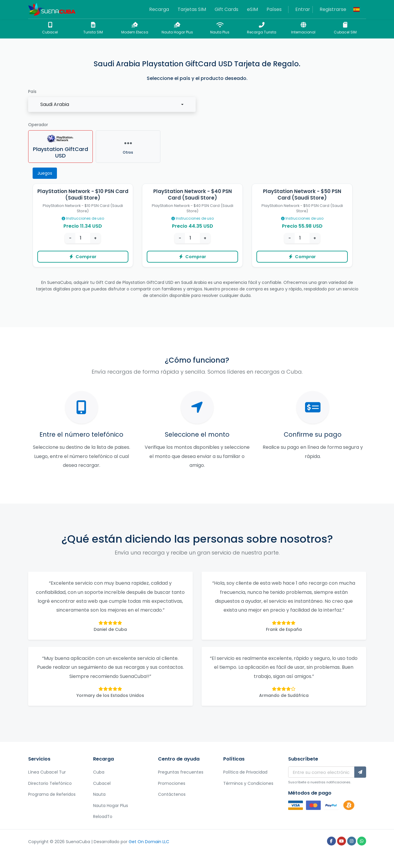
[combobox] (112, 105)
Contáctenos (172, 794)
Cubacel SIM (345, 28)
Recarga (159, 9)
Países (274, 9)
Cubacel (50, 28)
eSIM (252, 9)
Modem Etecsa (135, 28)
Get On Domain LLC (149, 842)
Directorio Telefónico (50, 783)
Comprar (83, 257)
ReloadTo (103, 816)
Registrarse (333, 9)
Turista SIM (93, 28)
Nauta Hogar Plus (177, 28)
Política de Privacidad (245, 772)
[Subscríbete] (360, 772)
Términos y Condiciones (248, 783)
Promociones (172, 783)
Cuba (99, 772)
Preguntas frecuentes (181, 772)
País (32, 91)
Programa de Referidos (52, 794)
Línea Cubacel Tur (47, 772)
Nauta (99, 794)
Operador (38, 125)
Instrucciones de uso (83, 218)
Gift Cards (226, 9)
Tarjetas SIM (192, 9)
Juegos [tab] (45, 173)
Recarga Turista (262, 28)
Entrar (303, 9)
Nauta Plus (220, 28)
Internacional (303, 28)
